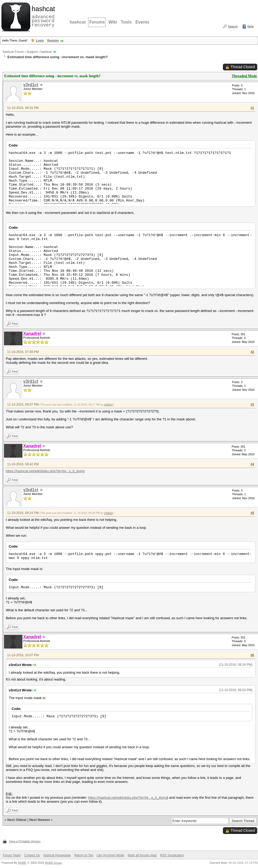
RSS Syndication (172, 855)
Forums (97, 22)
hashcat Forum (13, 52)
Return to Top (84, 855)
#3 (252, 405)
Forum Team (12, 855)
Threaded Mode (244, 76)
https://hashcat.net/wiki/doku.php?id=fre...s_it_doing (45, 471)
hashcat (78, 22)
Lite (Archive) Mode (111, 855)
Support (32, 52)
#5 (252, 513)
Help (251, 26)
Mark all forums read (142, 855)
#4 (252, 464)
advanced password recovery (42, 16)
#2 (252, 352)
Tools (126, 22)
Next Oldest (17, 820)
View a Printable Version (25, 841)
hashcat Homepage (57, 855)
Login (40, 40)
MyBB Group (53, 863)
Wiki (113, 22)
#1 (252, 108)
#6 (252, 655)
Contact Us (32, 855)
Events (142, 22)
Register (53, 40)
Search (233, 26)
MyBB (22, 863)
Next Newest (39, 820)
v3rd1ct (31, 85)
